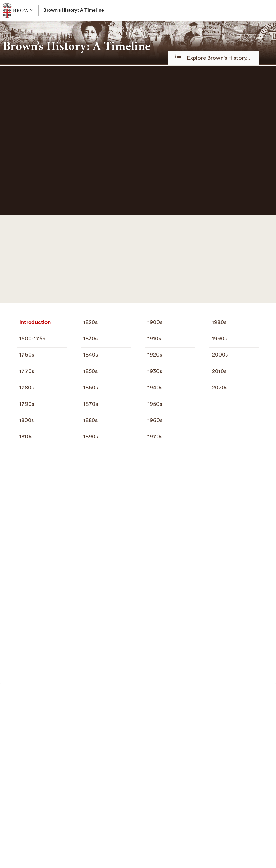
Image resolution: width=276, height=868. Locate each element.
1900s (155, 322)
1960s (155, 420)
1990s (219, 339)
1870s (91, 404)
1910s (154, 339)
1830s (90, 339)
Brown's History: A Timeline (74, 10)
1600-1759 (33, 339)
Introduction (35, 322)
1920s (155, 355)
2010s (219, 371)
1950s (155, 404)
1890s (91, 437)
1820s (90, 322)
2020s (220, 388)
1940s (155, 388)
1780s (27, 388)
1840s (91, 355)
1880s (90, 420)
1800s (27, 420)
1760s (27, 355)
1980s (219, 322)
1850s (90, 371)
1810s (26, 437)
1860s (91, 388)
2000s (220, 355)
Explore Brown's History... (213, 58)
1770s (27, 371)
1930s (155, 371)
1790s (27, 404)
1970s (155, 437)
